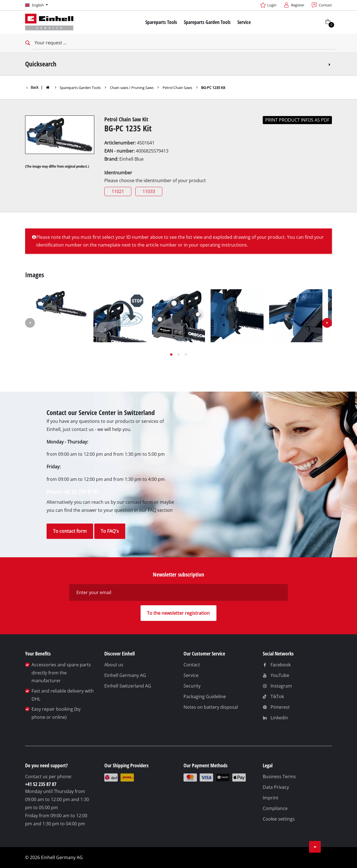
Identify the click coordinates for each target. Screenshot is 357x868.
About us (114, 665)
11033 (149, 191)
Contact (192, 665)
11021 (118, 191)
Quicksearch (179, 64)
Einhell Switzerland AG (128, 686)
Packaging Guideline (205, 696)
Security (192, 686)
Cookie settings (279, 819)
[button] (171, 355)
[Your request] (184, 43)
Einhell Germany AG (125, 675)
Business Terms (279, 777)
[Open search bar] (27, 43)
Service (191, 675)
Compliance (275, 808)
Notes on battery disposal (211, 707)
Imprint (271, 798)
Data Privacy (276, 787)
